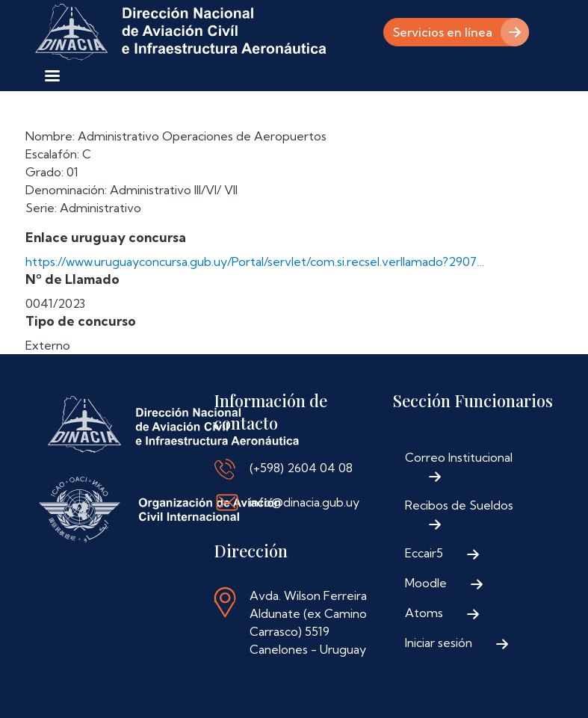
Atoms (424, 613)
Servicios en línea (443, 32)
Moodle (426, 583)
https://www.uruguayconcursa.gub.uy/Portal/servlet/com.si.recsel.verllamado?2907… (255, 261)
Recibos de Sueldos (459, 505)
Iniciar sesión (439, 643)
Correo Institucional (459, 457)
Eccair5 (424, 553)
